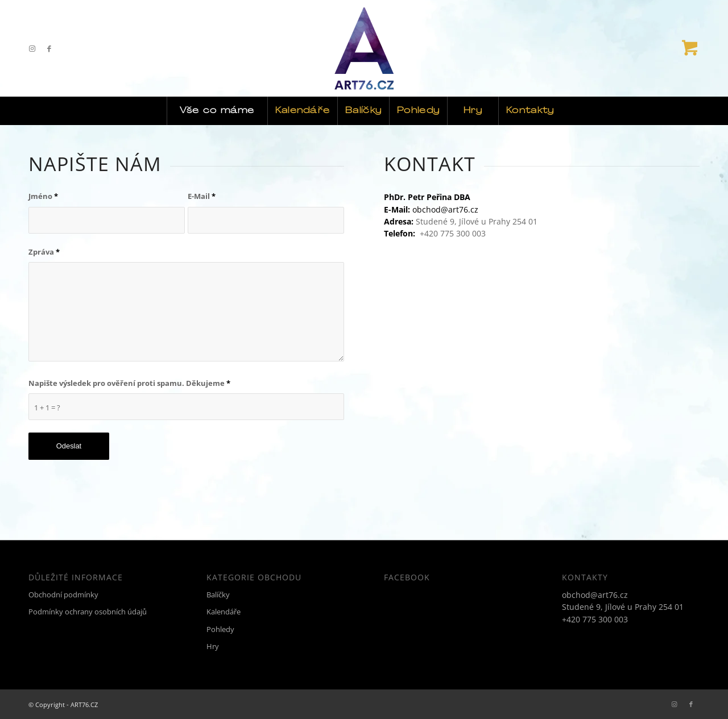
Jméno (43, 196)
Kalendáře (224, 612)
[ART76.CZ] (364, 48)
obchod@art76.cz (445, 209)
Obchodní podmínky (63, 595)
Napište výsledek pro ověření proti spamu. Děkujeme (129, 383)
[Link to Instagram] (32, 48)
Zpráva (44, 252)
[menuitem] (217, 111)
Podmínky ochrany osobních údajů (88, 612)
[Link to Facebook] (49, 48)
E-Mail (202, 196)
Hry (213, 646)
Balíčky (218, 595)
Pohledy (220, 629)
